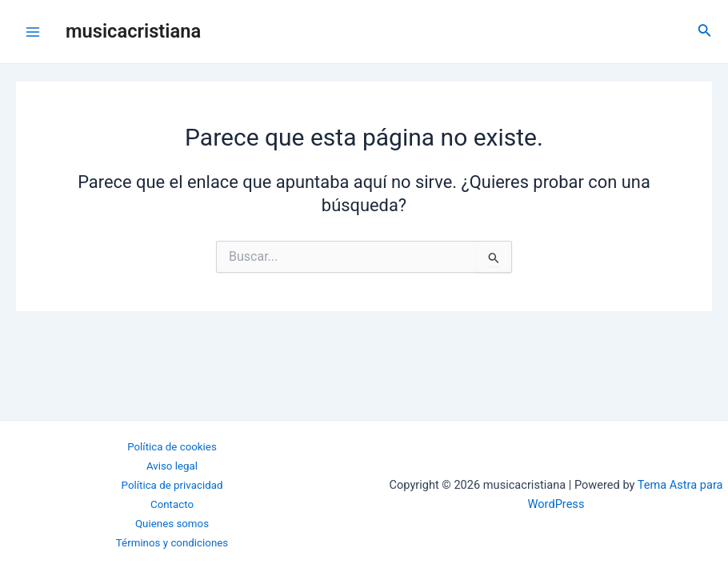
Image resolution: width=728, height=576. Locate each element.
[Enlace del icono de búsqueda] (705, 32)
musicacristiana (133, 31)
